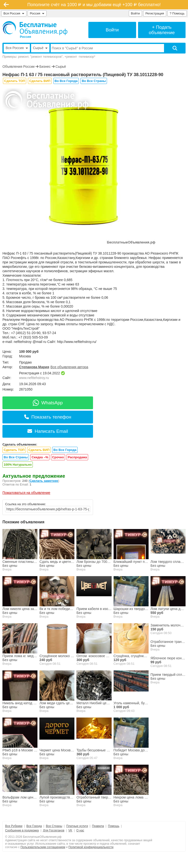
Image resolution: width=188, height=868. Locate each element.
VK (70, 830)
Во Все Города (66, 81)
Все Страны (54, 826)
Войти (135, 13)
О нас (80, 830)
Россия (37, 13)
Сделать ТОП (15, 81)
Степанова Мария (34, 367)
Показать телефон (48, 417)
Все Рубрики (14, 826)
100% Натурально (18, 465)
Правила (98, 826)
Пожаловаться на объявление (26, 493)
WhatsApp (48, 403)
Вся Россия (14, 13)
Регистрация (155, 13)
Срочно (58, 457)
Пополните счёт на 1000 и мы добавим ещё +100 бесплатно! (94, 5)
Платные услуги (77, 826)
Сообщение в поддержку (22, 830)
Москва (25, 356)
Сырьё (61, 67)
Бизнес (45, 67)
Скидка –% (40, 457)
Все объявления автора (69, 367)
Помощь (114, 826)
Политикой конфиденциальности (91, 847)
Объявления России (18, 67)
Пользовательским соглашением (43, 847)
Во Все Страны (94, 81)
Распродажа (77, 457)
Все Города (34, 826)
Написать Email (48, 431)
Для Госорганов (53, 830)
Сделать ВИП (40, 81)
